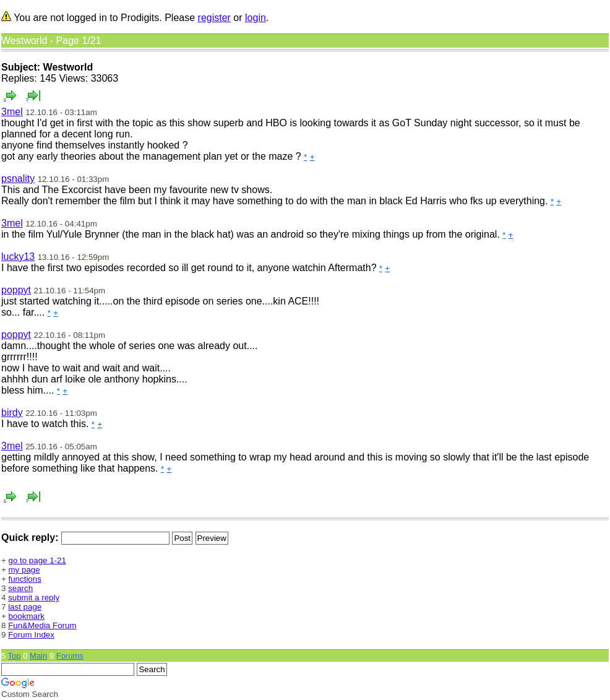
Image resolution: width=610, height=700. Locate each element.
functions (25, 579)
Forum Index (31, 635)
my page (24, 570)
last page (25, 607)
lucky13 (18, 257)
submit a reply (34, 598)
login (256, 18)
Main (38, 656)
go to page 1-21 (37, 560)
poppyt (16, 290)
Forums (70, 656)
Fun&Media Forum (42, 625)
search (20, 588)
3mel (12, 112)
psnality (18, 179)
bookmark (27, 616)
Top (15, 656)
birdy (12, 413)
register (214, 18)
